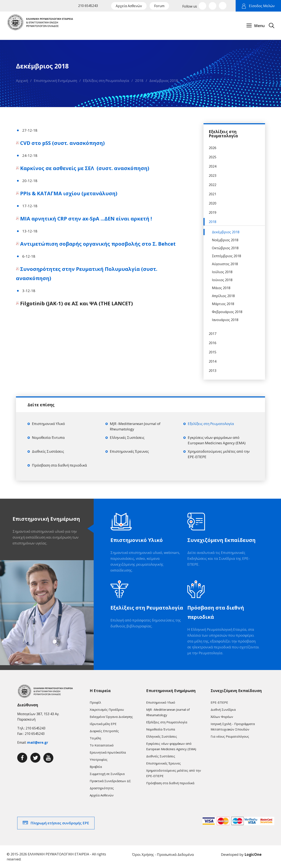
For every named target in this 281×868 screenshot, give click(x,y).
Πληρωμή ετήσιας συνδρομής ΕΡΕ (60, 823)
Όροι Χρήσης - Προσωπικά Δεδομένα (163, 854)
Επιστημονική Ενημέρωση (55, 81)
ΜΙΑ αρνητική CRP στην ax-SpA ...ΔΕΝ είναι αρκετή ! (87, 218)
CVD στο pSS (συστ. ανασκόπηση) (63, 143)
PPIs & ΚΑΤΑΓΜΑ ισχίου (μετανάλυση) (69, 193)
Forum (159, 6)
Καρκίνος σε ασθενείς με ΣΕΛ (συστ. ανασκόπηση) (85, 168)
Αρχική (22, 81)
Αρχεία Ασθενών (129, 6)
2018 (139, 81)
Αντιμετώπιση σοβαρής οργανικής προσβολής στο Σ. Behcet (98, 244)
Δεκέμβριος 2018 (164, 81)
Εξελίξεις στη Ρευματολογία (106, 81)
